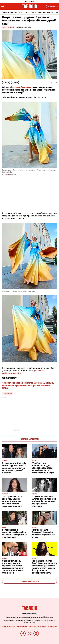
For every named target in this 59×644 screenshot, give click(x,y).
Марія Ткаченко (8, 27)
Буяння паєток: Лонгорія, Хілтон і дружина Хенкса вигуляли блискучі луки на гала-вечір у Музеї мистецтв (14, 468)
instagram (8, 175)
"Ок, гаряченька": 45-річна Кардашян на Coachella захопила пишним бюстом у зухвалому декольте (12, 501)
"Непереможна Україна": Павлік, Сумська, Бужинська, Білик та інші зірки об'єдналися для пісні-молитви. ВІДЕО (28, 386)
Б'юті (27, 12)
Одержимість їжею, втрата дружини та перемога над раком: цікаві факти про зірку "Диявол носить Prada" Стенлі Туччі (13, 567)
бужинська (8, 393)
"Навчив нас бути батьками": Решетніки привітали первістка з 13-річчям (44, 533)
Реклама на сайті (8, 627)
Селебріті (5, 12)
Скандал (14, 12)
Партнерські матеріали (37, 627)
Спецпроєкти (22, 627)
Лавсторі (46, 12)
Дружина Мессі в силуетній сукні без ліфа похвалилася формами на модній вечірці (15, 533)
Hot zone (55, 12)
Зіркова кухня (36, 12)
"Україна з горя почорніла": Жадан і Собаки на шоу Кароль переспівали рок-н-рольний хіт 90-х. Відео (43, 468)
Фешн (21, 12)
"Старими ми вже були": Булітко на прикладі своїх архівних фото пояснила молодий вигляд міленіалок (44, 501)
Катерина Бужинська (21, 87)
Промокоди (52, 627)
